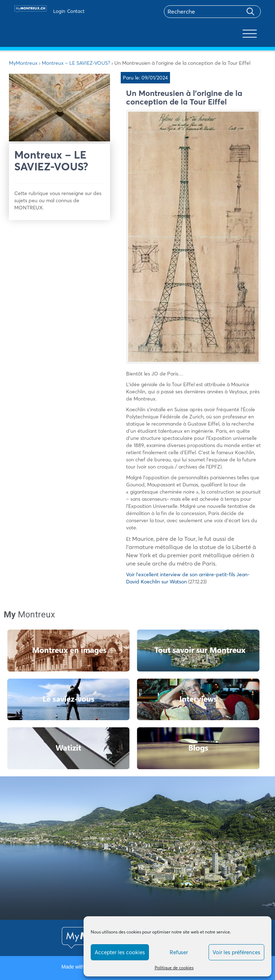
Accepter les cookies (120, 952)
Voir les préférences (236, 952)
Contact (76, 11)
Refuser (179, 952)
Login (59, 11)
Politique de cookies (174, 968)
